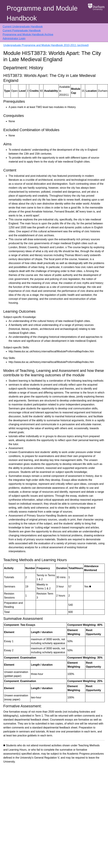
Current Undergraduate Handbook (23, 27)
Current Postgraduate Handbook (22, 31)
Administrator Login (14, 38)
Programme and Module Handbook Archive (28, 34)
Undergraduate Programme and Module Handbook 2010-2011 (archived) (46, 45)
